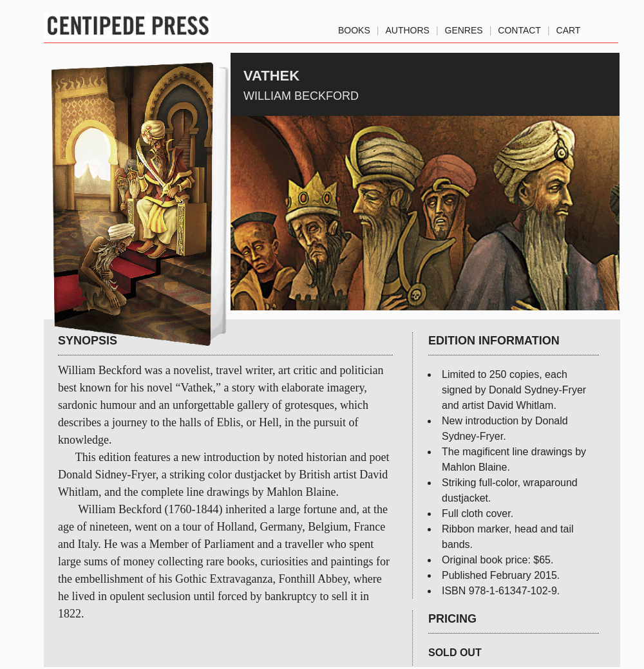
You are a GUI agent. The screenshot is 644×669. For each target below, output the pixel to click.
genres (464, 28)
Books (354, 28)
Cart (569, 28)
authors (407, 28)
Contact (519, 28)
